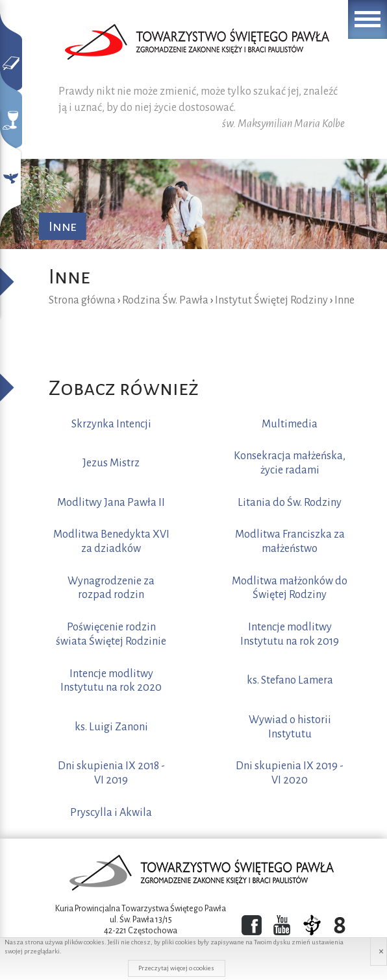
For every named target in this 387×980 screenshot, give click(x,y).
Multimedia (290, 424)
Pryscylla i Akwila (111, 813)
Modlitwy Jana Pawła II (111, 503)
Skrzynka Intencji (111, 424)
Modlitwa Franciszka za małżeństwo (290, 542)
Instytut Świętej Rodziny (271, 300)
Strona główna (82, 300)
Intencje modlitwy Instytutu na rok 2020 (111, 681)
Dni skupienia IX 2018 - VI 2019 (111, 773)
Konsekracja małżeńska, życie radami (290, 463)
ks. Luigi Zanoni (111, 727)
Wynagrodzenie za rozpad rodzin (111, 588)
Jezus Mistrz (111, 463)
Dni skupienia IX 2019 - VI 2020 (290, 773)
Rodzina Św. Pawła (165, 300)
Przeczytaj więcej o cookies (176, 968)
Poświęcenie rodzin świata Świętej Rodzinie (111, 634)
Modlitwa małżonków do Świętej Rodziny (290, 588)
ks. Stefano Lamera (290, 680)
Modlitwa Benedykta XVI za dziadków (111, 542)
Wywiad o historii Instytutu (290, 727)
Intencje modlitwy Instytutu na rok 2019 (290, 634)
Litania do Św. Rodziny (290, 503)
